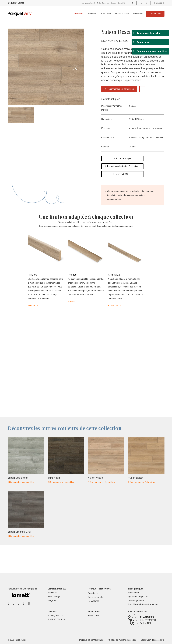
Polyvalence (138, 14)
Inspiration (92, 14)
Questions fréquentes (138, 597)
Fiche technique (122, 158)
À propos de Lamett (88, 3)
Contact (113, 3)
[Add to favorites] (142, 89)
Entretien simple (95, 597)
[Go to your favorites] (141, 3)
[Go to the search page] (133, 3)
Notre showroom (103, 3)
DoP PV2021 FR (122, 174)
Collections (78, 14)
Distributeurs (155, 14)
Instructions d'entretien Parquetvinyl (122, 166)
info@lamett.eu (57, 616)
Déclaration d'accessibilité (152, 640)
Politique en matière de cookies (122, 640)
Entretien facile (122, 14)
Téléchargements (136, 600)
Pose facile (106, 14)
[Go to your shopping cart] (146, 3)
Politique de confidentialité (91, 640)
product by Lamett (16, 3)
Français (159, 3)
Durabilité (122, 3)
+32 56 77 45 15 (57, 619)
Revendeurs (134, 593)
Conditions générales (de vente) (143, 604)
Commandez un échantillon (21, 482)
